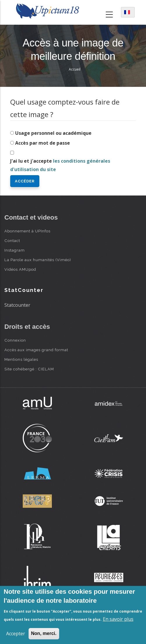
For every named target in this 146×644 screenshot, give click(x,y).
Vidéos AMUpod (20, 269)
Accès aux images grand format (36, 350)
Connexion (15, 340)
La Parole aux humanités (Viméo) (38, 260)
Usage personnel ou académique (53, 133)
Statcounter (17, 305)
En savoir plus (118, 619)
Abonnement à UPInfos (27, 231)
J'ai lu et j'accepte (60, 165)
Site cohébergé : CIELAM (29, 369)
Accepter (16, 634)
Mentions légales (21, 359)
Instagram (15, 250)
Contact (12, 241)
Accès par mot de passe (43, 143)
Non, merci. (44, 633)
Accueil (75, 69)
